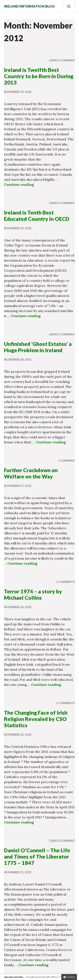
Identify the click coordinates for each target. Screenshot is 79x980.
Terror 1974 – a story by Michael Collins (33, 594)
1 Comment (66, 461)
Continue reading (19, 184)
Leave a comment (62, 60)
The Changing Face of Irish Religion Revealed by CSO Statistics (36, 719)
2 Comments (66, 582)
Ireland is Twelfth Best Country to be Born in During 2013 (39, 76)
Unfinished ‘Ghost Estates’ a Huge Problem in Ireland (38, 347)
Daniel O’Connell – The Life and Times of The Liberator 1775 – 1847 (37, 856)
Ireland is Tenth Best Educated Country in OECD (37, 216)
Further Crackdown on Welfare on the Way (31, 473)
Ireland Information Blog (29, 6)
